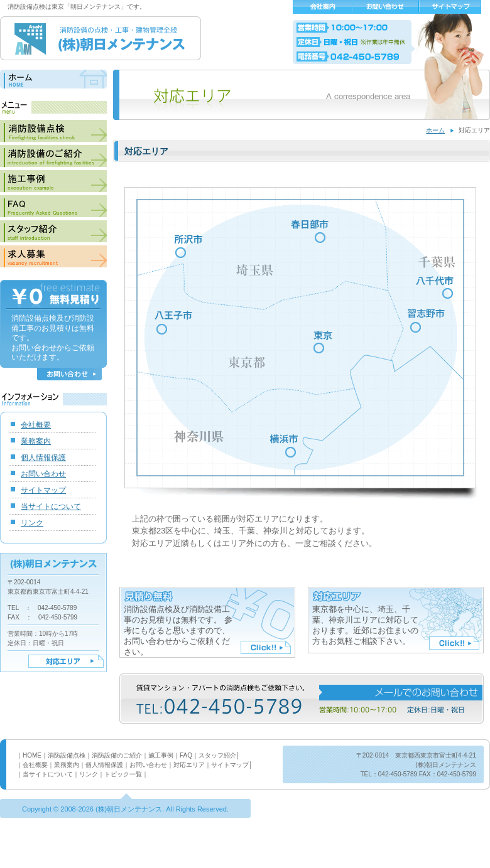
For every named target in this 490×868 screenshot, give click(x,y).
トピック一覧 (123, 774)
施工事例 (53, 181)
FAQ (53, 206)
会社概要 (323, 7)
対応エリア (66, 661)
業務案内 (36, 441)
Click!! (266, 647)
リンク (32, 523)
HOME (32, 755)
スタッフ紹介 (53, 231)
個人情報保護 (43, 458)
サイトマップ (450, 7)
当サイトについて (51, 506)
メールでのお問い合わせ (401, 693)
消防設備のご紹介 (53, 156)
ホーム (435, 130)
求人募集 (53, 256)
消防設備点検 (53, 131)
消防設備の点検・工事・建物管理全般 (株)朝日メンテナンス (101, 38)
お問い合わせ (386, 7)
